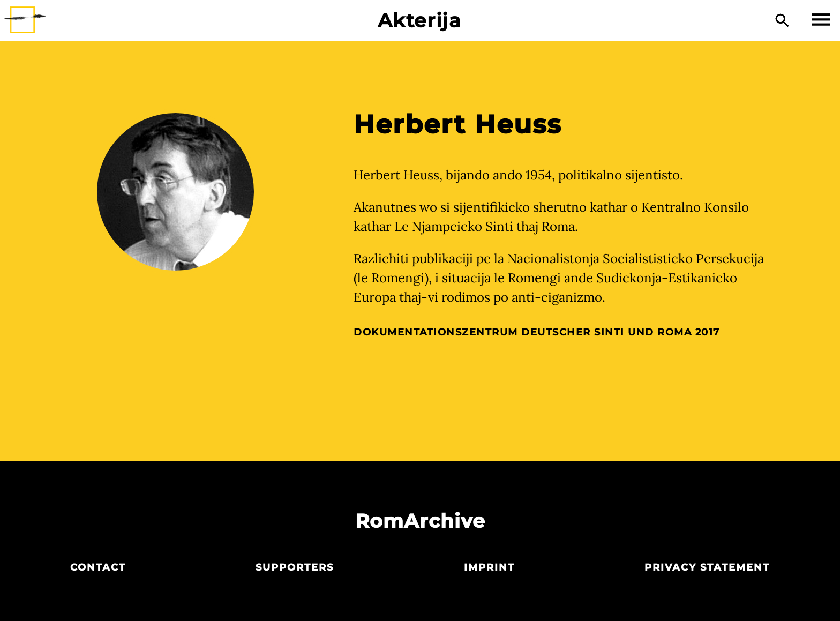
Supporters (295, 567)
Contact (98, 567)
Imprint (489, 567)
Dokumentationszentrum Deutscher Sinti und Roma (523, 332)
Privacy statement (707, 567)
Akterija (420, 20)
